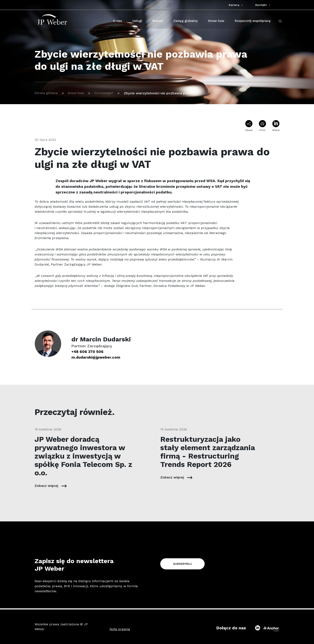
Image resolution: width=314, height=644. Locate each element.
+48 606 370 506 (87, 352)
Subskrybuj (182, 564)
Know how (78, 93)
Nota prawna (120, 629)
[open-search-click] (280, 22)
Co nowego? (107, 93)
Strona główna (47, 93)
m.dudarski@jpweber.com (96, 357)
